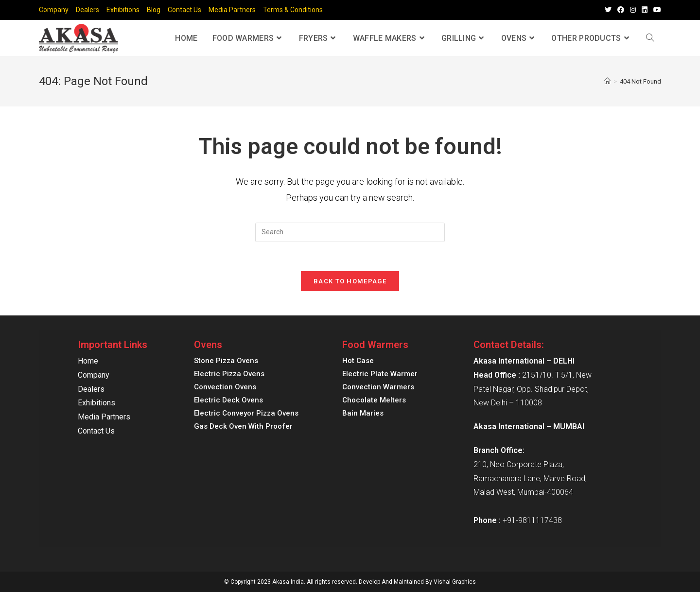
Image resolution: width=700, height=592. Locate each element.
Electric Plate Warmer (380, 374)
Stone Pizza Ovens (226, 361)
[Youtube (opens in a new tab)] (656, 10)
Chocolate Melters (374, 400)
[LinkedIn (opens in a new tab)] (645, 10)
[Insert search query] (350, 232)
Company (54, 10)
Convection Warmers (378, 387)
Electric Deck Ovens (228, 400)
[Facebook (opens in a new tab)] (621, 10)
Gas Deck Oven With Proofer (243, 426)
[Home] (607, 81)
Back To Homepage (350, 281)
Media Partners (232, 10)
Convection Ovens (225, 387)
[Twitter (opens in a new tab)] (608, 10)
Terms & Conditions (293, 10)
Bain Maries (363, 413)
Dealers (87, 10)
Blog (154, 10)
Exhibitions (123, 10)
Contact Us (184, 10)
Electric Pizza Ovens (229, 374)
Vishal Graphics (455, 582)
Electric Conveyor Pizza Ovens (246, 413)
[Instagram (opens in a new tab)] (633, 10)
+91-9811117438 (532, 520)
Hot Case (358, 361)
